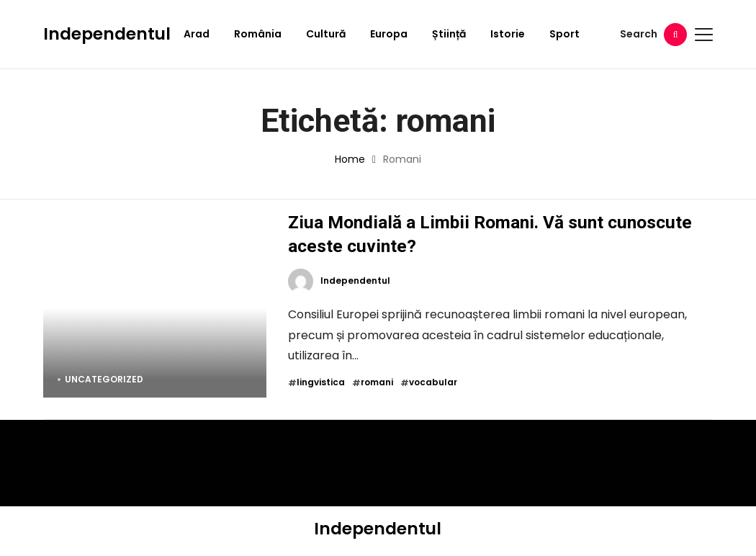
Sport (564, 34)
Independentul (107, 34)
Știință (449, 34)
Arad (197, 34)
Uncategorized (104, 379)
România (258, 34)
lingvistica (321, 382)
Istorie (508, 34)
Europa (389, 34)
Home (350, 159)
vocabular (433, 382)
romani (377, 382)
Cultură (326, 34)
